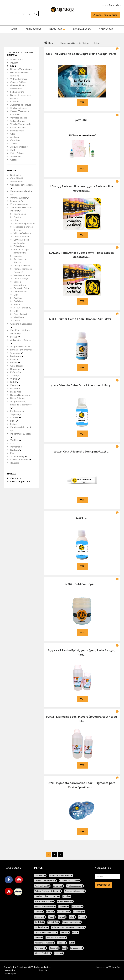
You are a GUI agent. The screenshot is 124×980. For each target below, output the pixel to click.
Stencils (16, 417)
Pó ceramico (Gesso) (21, 435)
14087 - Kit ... (81, 120)
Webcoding (114, 967)
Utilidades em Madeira (21, 186)
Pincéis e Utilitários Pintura (20, 332)
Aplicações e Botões (21, 341)
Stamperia (17, 201)
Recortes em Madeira (21, 193)
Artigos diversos (20, 346)
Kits (12, 443)
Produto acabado (19, 204)
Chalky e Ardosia (19, 108)
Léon (13, 66)
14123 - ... (81, 518)
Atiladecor (22, 967)
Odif (13, 150)
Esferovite (16, 372)
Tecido (14, 143)
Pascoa (15, 385)
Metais (15, 337)
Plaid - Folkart (17, 153)
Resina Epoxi (17, 59)
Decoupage (18, 369)
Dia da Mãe (16, 392)
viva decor (16, 478)
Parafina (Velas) (19, 198)
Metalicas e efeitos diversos (20, 74)
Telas (14, 375)
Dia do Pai (15, 388)
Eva (12, 453)
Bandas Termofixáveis (21, 350)
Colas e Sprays (18, 121)
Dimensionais (17, 131)
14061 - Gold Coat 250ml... (81, 584)
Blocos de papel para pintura (21, 97)
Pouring (14, 63)
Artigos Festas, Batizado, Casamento (21, 404)
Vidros (15, 379)
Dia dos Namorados (20, 395)
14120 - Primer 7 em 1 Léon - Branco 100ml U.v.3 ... (81, 319)
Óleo (13, 134)
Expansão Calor (18, 127)
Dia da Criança (17, 398)
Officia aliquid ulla (20, 481)
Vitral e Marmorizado (21, 124)
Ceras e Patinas (18, 82)
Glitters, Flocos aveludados (18, 87)
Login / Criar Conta (105, 15)
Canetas (15, 101)
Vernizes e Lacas (19, 118)
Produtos (57, 29)
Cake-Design (17, 366)
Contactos (106, 29)
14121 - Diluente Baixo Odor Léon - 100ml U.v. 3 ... (81, 385)
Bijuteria (16, 450)
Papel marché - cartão (21, 429)
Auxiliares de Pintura (21, 105)
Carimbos (15, 140)
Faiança (14, 359)
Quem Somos (33, 29)
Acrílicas (15, 137)
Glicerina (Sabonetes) (21, 325)
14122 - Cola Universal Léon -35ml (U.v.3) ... (81, 452)
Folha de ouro (17, 92)
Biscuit (15, 363)
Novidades (16, 175)
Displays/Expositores (21, 69)
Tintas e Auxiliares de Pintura (21, 209)
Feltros (14, 424)
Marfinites (17, 356)
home (14, 29)
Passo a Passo (82, 29)
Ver (82, 102)
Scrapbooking (19, 456)
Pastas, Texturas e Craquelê (20, 113)
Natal (14, 382)
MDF (14, 421)
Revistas (15, 463)
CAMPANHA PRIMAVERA (17, 180)
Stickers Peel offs (21, 460)
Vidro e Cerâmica (19, 79)
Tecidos (16, 440)
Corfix (13, 160)
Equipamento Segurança (17, 413)
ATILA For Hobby (19, 147)
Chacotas (17, 353)
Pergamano (16, 447)
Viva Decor (16, 156)
